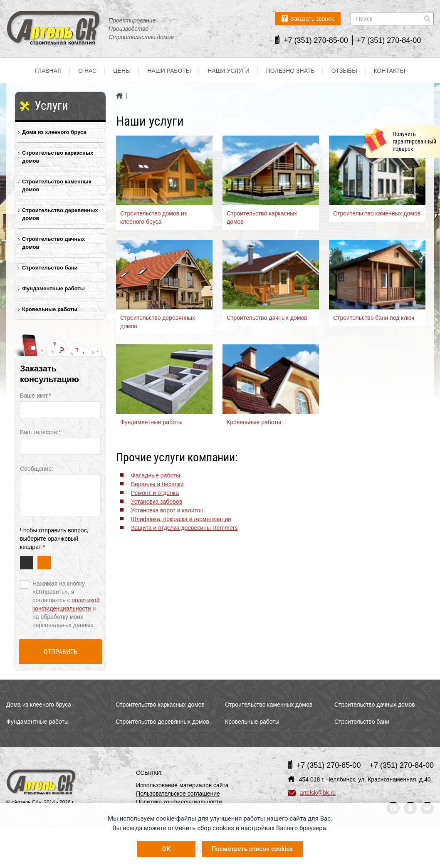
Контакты (390, 71)
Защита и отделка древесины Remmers (184, 528)
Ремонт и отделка (155, 493)
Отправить (61, 652)
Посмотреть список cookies (252, 849)
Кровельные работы (50, 309)
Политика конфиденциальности (179, 802)
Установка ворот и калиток (167, 510)
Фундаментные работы (53, 288)
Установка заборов (157, 502)
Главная (48, 71)
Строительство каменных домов (57, 185)
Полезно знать (290, 71)
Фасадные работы (156, 475)
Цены (122, 71)
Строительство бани (50, 268)
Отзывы (344, 71)
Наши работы (169, 71)
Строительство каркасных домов (58, 157)
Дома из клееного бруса (54, 132)
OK (166, 849)
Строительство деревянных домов (60, 214)
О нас (87, 71)
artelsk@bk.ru (312, 793)
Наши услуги (229, 71)
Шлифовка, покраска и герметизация (181, 519)
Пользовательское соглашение (178, 794)
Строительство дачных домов (53, 243)
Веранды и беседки (157, 484)
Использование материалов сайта (182, 785)
